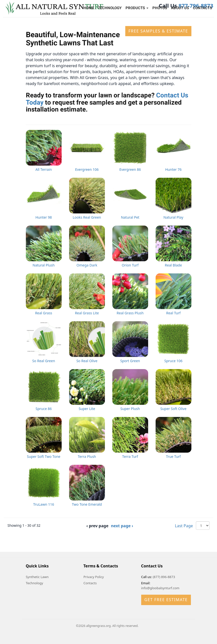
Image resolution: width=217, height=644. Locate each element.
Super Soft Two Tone (43, 456)
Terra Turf (130, 456)
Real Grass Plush (130, 313)
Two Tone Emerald (87, 504)
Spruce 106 (173, 361)
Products (137, 8)
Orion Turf (130, 265)
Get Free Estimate (166, 600)
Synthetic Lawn (37, 577)
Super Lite (87, 409)
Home (89, 8)
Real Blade (173, 265)
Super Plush (130, 409)
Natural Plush (44, 265)
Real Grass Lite (87, 313)
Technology (110, 8)
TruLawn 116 (43, 504)
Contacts (202, 8)
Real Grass (44, 313)
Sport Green (130, 361)
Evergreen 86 (130, 169)
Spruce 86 (44, 409)
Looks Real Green (87, 217)
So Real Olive (87, 361)
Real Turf (173, 313)
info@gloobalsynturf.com (160, 588)
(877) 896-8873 (164, 577)
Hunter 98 (43, 217)
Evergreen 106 (87, 169)
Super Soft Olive (173, 409)
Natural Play (174, 217)
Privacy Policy (94, 577)
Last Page (184, 526)
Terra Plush (87, 456)
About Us (180, 8)
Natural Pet (130, 217)
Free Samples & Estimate (158, 31)
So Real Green (44, 361)
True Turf (173, 456)
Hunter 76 (173, 169)
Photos (160, 8)
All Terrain (44, 169)
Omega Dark (87, 265)
